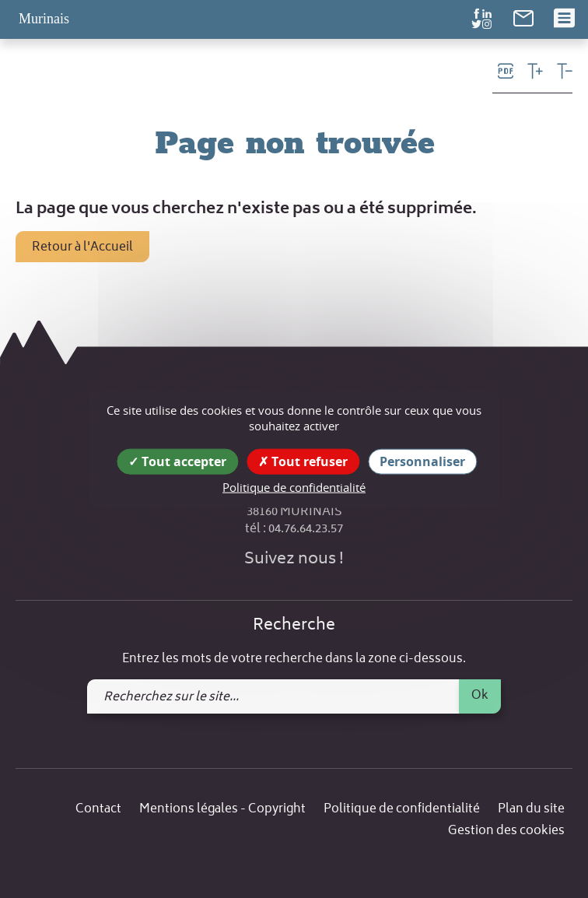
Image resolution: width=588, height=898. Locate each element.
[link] (523, 18)
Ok (480, 696)
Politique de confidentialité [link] (294, 487)
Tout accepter (177, 461)
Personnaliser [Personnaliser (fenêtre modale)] (422, 461)
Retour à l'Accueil (82, 247)
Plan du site (531, 810)
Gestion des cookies (506, 831)
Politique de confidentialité (402, 810)
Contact (98, 810)
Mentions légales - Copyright (222, 810)
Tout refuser (303, 461)
